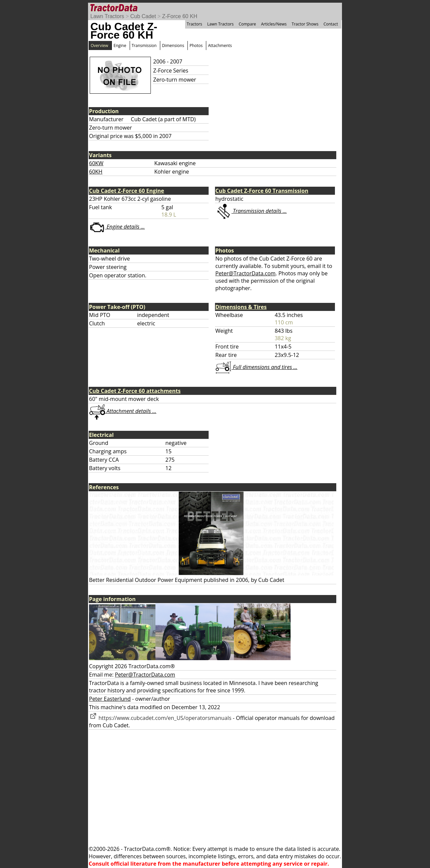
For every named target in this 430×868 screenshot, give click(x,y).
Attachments (220, 45)
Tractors (195, 24)
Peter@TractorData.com (245, 273)
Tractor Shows (305, 24)
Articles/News (274, 24)
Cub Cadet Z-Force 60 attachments (135, 391)
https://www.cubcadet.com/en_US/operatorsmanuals (160, 718)
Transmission (144, 45)
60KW (96, 163)
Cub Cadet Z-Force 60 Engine (127, 191)
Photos (196, 45)
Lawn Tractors (107, 16)
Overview (99, 45)
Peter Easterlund (110, 699)
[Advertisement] (215, 787)
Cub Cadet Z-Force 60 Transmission (262, 191)
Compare (247, 24)
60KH (96, 172)
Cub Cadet (143, 16)
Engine (120, 45)
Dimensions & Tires (241, 307)
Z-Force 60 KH (180, 16)
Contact (331, 24)
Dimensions (173, 45)
